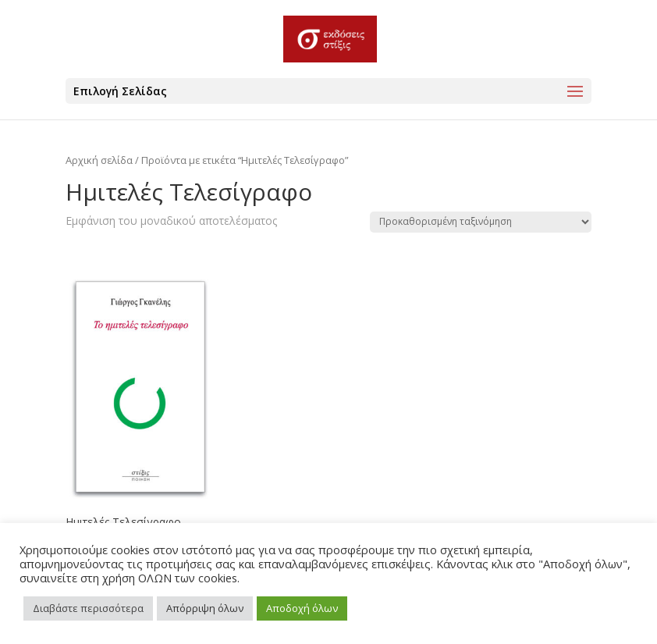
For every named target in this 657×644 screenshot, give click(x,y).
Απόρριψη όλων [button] (205, 608)
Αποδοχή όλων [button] (302, 608)
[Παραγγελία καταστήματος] (481, 222)
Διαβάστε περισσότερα (88, 608)
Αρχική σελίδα (99, 160)
